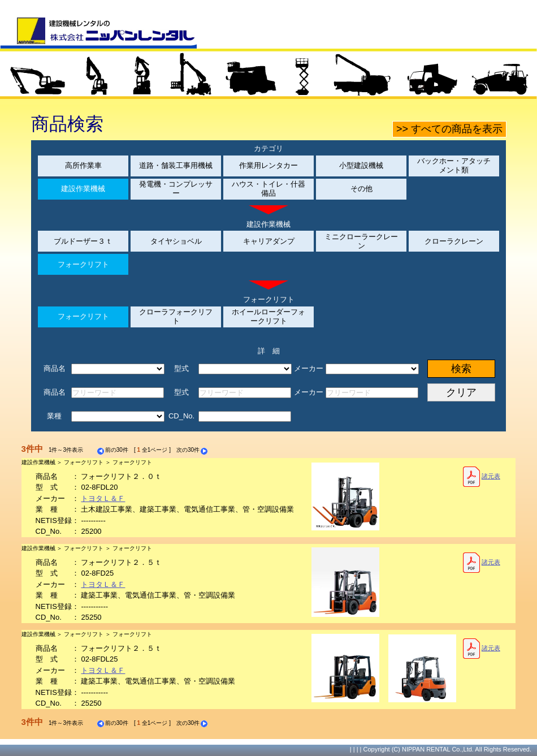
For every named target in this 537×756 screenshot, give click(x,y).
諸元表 (481, 477)
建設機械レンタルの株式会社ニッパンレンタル (98, 33)
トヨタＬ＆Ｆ (103, 498)
